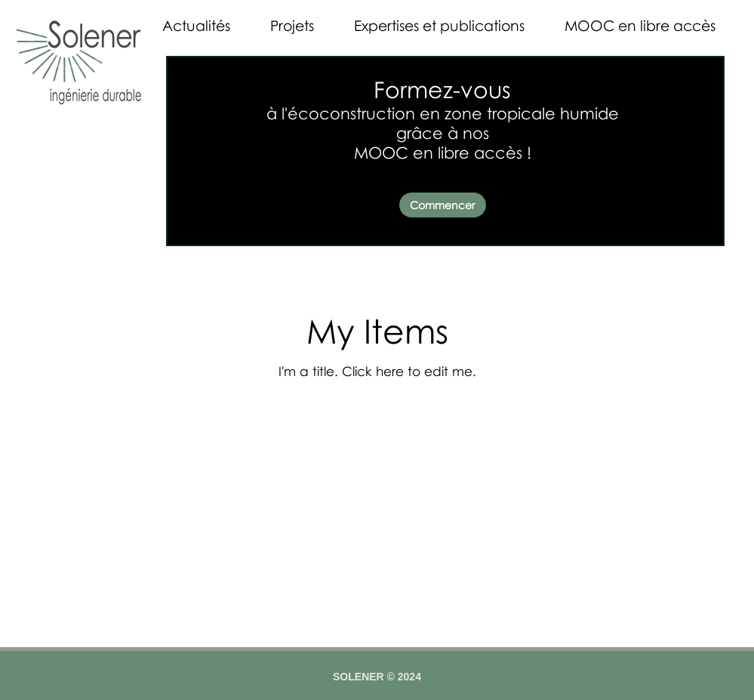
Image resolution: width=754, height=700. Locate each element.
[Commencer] (443, 205)
